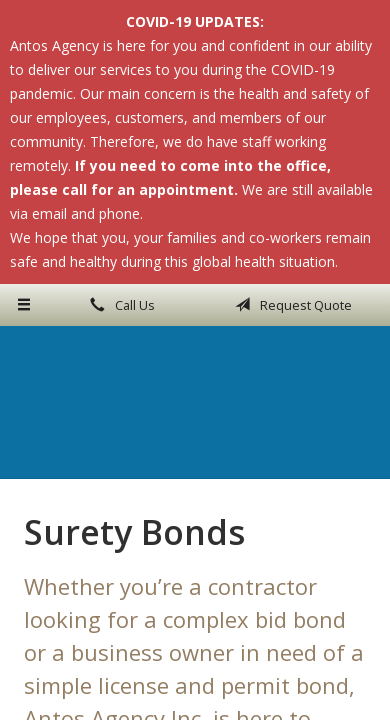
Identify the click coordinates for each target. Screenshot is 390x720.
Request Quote (290, 305)
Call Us (119, 305)
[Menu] (24, 305)
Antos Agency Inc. (195, 402)
